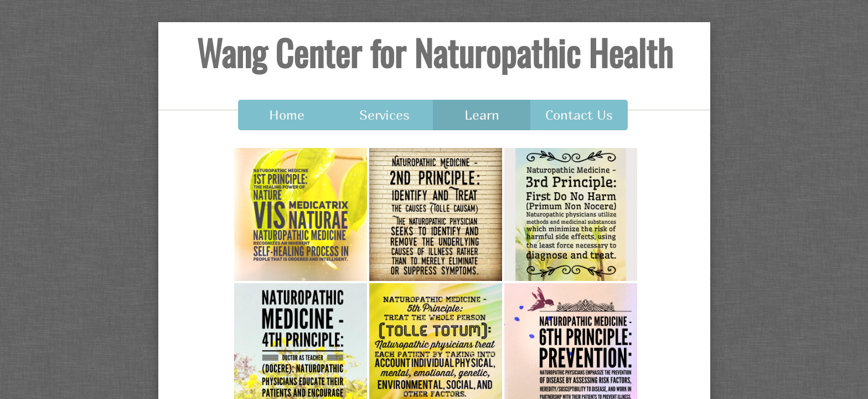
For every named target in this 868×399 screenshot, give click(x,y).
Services (384, 115)
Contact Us (579, 115)
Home (287, 115)
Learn (482, 115)
